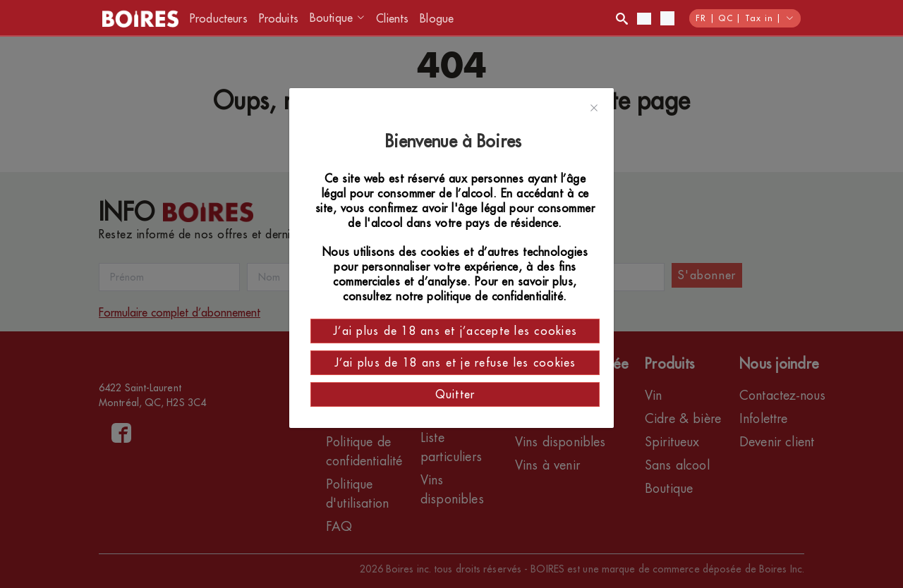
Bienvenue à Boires (455, 142)
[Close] (594, 109)
